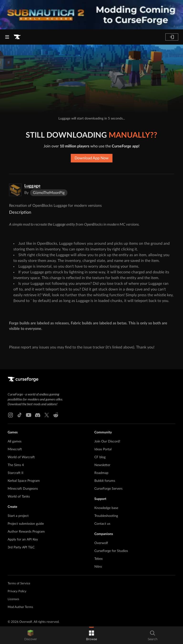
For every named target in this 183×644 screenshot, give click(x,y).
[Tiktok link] (20, 415)
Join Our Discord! (107, 441)
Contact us (102, 524)
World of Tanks (19, 497)
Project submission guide (26, 524)
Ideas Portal (103, 449)
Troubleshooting (106, 516)
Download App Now (92, 158)
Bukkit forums (105, 481)
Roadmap (101, 473)
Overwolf (101, 543)
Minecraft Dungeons (23, 489)
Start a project (18, 516)
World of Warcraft (21, 457)
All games (15, 441)
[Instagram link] (10, 415)
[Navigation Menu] (7, 37)
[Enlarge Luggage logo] (15, 190)
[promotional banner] (91, 15)
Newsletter (102, 465)
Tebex (99, 559)
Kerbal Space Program (24, 481)
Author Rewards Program (26, 532)
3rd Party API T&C (21, 547)
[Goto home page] (17, 37)
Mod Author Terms (20, 607)
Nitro (98, 567)
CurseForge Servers (108, 489)
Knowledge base (106, 508)
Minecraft (15, 449)
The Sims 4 (16, 465)
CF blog (100, 457)
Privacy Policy (17, 591)
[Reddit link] (56, 415)
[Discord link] (38, 415)
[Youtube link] (29, 415)
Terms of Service (19, 584)
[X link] (47, 415)
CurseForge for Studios (111, 551)
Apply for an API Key (23, 540)
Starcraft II (15, 473)
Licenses (13, 599)
